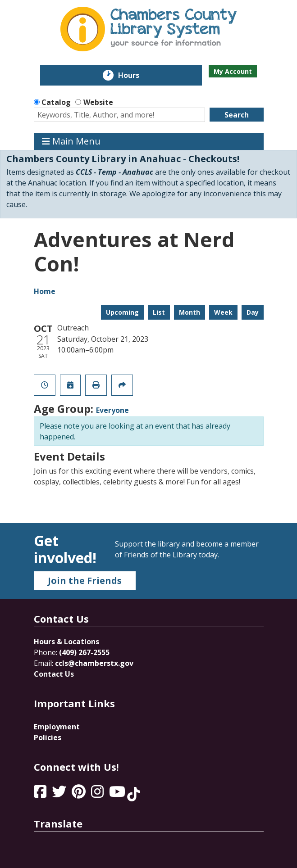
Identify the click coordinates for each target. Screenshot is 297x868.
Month (190, 312)
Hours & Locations (66, 642)
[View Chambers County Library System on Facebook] (41, 794)
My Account (233, 71)
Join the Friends (85, 581)
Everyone (112, 410)
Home (45, 291)
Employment (57, 727)
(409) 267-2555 (84, 652)
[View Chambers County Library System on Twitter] (60, 794)
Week (223, 312)
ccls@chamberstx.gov (94, 663)
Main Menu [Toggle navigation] (71, 142)
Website (98, 102)
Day (253, 312)
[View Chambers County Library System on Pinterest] (80, 794)
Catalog (56, 102)
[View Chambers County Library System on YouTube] (118, 794)
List (159, 312)
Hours (135, 75)
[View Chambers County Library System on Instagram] (98, 794)
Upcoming (122, 312)
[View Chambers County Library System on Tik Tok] (133, 794)
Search (237, 115)
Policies (48, 737)
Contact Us (54, 674)
